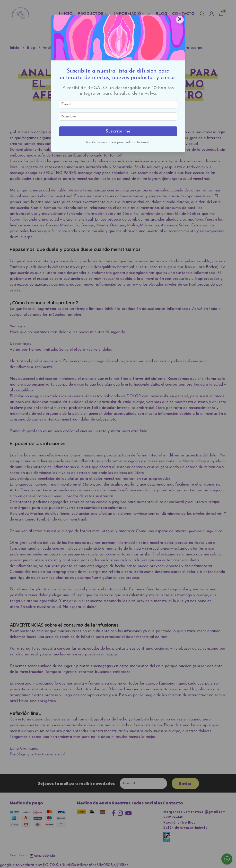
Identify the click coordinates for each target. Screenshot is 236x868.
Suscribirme (118, 131)
